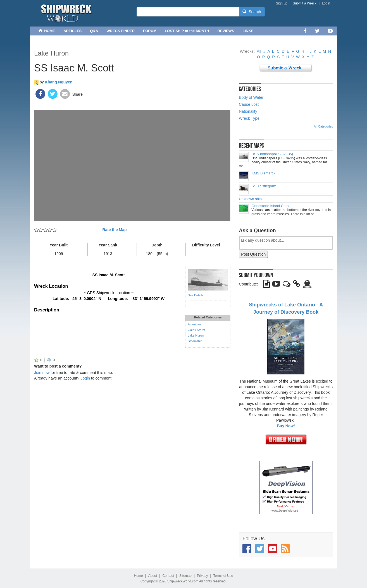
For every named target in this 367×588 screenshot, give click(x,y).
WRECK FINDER (121, 31)
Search (252, 12)
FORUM (150, 31)
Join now (42, 373)
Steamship (195, 341)
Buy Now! (286, 426)
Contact (168, 576)
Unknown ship (250, 199)
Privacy (202, 576)
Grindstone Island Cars (270, 206)
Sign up (282, 3)
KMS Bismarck (263, 173)
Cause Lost (249, 104)
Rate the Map (114, 230)
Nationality (248, 111)
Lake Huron (51, 53)
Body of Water (251, 97)
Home (139, 576)
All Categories (323, 126)
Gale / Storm (196, 330)
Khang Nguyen (59, 82)
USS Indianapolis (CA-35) (272, 154)
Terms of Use (223, 576)
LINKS (248, 31)
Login (326, 3)
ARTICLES (72, 31)
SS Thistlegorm (264, 186)
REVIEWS (226, 31)
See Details (196, 295)
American (194, 324)
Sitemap (185, 576)
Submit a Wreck (304, 3)
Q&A (94, 31)
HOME (47, 31)
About (153, 576)
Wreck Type (249, 118)
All (259, 51)
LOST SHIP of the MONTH (187, 31)
